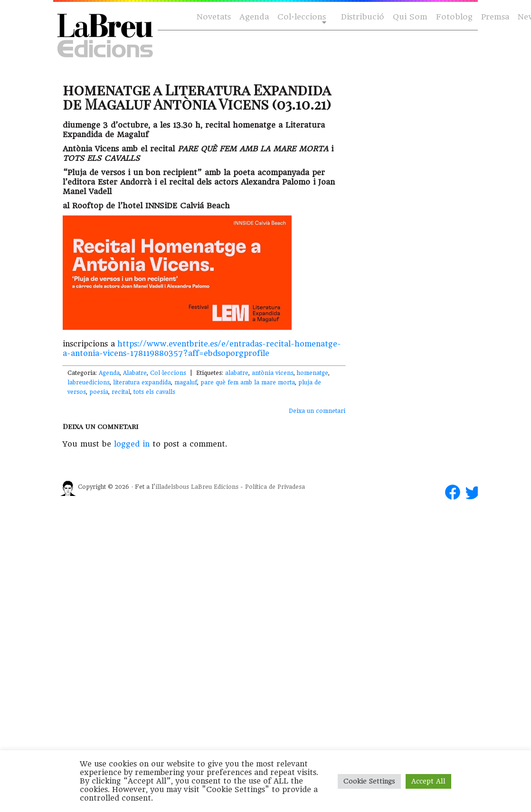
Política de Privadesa (275, 487)
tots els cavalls (154, 392)
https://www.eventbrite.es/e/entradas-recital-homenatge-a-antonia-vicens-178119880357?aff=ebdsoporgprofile (202, 349)
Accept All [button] (428, 781)
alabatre (237, 373)
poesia (99, 392)
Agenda (254, 17)
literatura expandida (142, 383)
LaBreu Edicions (215, 487)
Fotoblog (454, 17)
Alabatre (135, 373)
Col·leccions (301, 17)
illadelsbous (172, 487)
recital (121, 392)
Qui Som (410, 17)
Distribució (363, 17)
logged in (132, 444)
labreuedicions (89, 383)
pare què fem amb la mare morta (248, 383)
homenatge (313, 373)
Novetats (214, 17)
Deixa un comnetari (317, 411)
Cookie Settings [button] (369, 781)
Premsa (495, 17)
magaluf (186, 383)
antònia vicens (273, 373)
